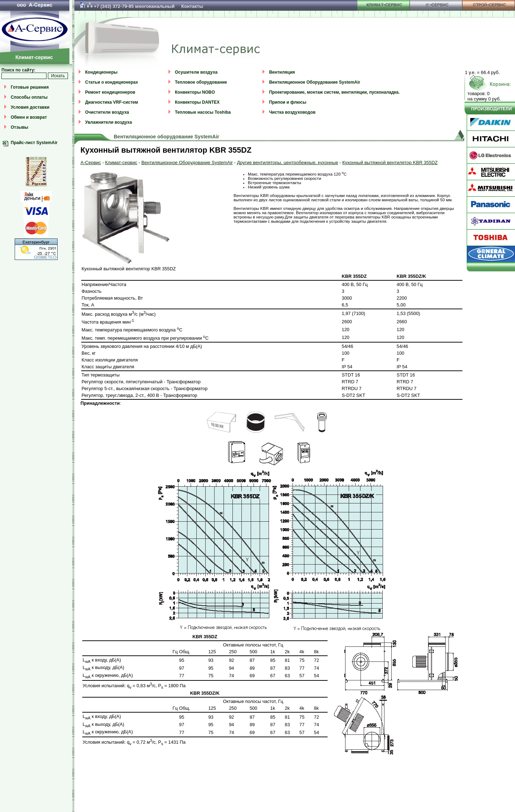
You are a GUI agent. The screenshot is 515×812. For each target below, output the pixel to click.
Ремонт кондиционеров (110, 92)
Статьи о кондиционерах (112, 82)
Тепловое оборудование (201, 82)
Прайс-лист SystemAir (34, 143)
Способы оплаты (29, 97)
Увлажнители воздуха (109, 122)
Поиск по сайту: (18, 70)
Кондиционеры (101, 72)
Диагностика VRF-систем (112, 102)
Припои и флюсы (288, 102)
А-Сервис (91, 163)
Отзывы (19, 127)
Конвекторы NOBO (195, 92)
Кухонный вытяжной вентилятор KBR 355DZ (390, 163)
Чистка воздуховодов (292, 112)
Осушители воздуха (196, 72)
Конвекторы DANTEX (197, 102)
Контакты (192, 6)
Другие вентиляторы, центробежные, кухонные (287, 163)
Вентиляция (282, 72)
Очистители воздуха (107, 112)
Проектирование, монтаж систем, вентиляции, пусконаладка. (334, 92)
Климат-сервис (121, 163)
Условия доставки (30, 107)
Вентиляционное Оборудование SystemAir (315, 82)
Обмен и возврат (29, 117)
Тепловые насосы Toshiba (203, 112)
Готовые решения (30, 87)
